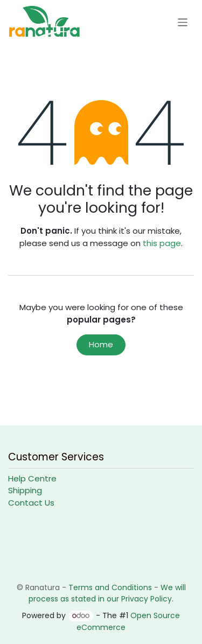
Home (101, 344)
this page (162, 243)
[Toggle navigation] (183, 22)
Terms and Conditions (110, 587)
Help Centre (32, 478)
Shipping (25, 490)
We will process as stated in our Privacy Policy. (107, 593)
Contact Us (31, 503)
